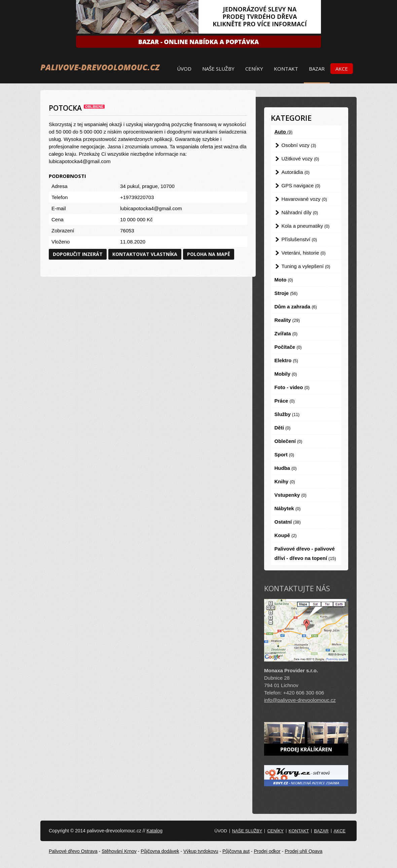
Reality (287, 320)
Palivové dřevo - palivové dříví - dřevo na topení (305, 553)
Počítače (288, 347)
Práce (285, 401)
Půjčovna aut (236, 851)
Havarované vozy (304, 199)
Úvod (184, 69)
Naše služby (218, 69)
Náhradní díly (300, 212)
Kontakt (286, 69)
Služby (287, 414)
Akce (342, 69)
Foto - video (292, 387)
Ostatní (288, 522)
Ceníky (254, 69)
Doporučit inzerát (78, 254)
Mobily (286, 374)
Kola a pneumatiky (306, 226)
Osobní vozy (299, 145)
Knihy (285, 481)
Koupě (286, 535)
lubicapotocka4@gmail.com (151, 208)
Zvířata (286, 333)
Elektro (286, 360)
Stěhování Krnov (119, 851)
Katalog (154, 831)
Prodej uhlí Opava (303, 851)
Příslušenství (299, 239)
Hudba (286, 468)
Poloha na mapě (209, 254)
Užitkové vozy (300, 159)
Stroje (286, 293)
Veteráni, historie (304, 253)
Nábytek (288, 508)
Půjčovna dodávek (160, 851)
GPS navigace (301, 185)
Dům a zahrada (296, 307)
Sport (284, 455)
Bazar (317, 69)
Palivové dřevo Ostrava (73, 851)
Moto (284, 280)
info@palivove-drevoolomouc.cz (300, 700)
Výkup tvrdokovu (201, 851)
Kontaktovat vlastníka (145, 254)
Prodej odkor (267, 851)
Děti (283, 428)
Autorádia (296, 172)
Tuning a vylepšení (306, 266)
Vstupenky (291, 495)
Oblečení (288, 441)
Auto (284, 132)
